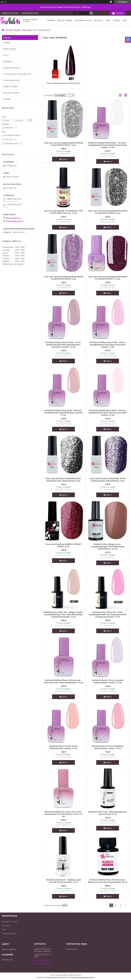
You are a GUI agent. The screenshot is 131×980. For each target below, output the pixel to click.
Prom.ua (78, 975)
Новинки (51, 20)
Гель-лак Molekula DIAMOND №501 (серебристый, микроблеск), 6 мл (63, 480)
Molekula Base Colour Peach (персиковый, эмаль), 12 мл (63, 747)
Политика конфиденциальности (82, 977)
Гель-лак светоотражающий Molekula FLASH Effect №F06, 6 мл (63, 278)
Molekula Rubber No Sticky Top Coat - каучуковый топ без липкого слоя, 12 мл (63, 814)
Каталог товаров (65, 20)
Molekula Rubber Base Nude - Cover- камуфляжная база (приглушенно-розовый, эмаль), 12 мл (63, 345)
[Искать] (91, 13)
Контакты (98, 20)
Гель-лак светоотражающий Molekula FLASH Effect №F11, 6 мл (108, 278)
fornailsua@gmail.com (15, 221)
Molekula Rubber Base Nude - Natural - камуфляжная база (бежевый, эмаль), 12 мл (63, 413)
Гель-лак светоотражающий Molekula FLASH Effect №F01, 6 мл (63, 144)
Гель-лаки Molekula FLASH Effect (63, 83)
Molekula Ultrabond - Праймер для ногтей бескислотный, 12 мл (63, 881)
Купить (65, 159)
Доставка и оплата (83, 20)
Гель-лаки (27, 30)
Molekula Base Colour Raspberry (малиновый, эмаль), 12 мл (108, 747)
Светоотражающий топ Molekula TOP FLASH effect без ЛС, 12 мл (63, 212)
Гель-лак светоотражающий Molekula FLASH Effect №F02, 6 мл (108, 212)
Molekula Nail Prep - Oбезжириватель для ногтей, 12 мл (108, 813)
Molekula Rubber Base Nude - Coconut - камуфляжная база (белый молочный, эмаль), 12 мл (108, 145)
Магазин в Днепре (9, 934)
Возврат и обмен (10, 86)
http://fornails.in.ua (14, 218)
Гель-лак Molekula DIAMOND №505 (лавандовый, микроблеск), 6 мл (108, 480)
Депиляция (8, 61)
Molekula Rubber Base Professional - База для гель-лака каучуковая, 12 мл (63, 681)
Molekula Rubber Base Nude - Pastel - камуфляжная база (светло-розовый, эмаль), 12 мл (108, 413)
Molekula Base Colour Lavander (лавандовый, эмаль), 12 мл (108, 681)
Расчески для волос (11, 80)
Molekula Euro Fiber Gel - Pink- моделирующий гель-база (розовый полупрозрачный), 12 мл (108, 614)
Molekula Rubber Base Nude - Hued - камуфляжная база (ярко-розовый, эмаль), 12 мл (108, 345)
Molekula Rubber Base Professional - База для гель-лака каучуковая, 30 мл (108, 881)
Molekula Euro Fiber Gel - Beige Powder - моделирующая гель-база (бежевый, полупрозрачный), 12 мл (63, 614)
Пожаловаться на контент (58, 977)
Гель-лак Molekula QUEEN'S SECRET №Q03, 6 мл (63, 545)
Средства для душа (11, 68)
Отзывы (116, 20)
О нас (108, 20)
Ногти (6, 55)
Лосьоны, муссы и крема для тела (17, 74)
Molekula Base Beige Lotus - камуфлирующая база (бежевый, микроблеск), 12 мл (108, 546)
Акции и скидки (10, 49)
